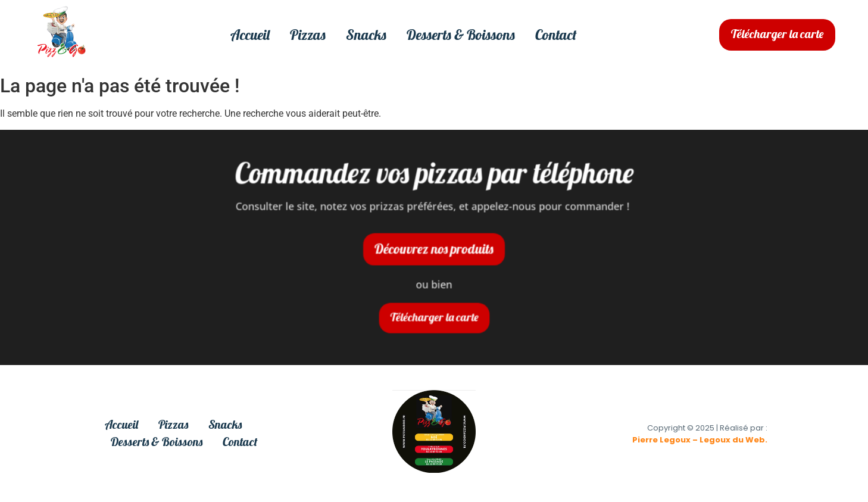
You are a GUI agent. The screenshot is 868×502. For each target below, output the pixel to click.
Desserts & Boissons (461, 35)
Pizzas (308, 35)
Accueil (250, 35)
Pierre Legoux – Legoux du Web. (700, 440)
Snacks (366, 35)
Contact (556, 35)
